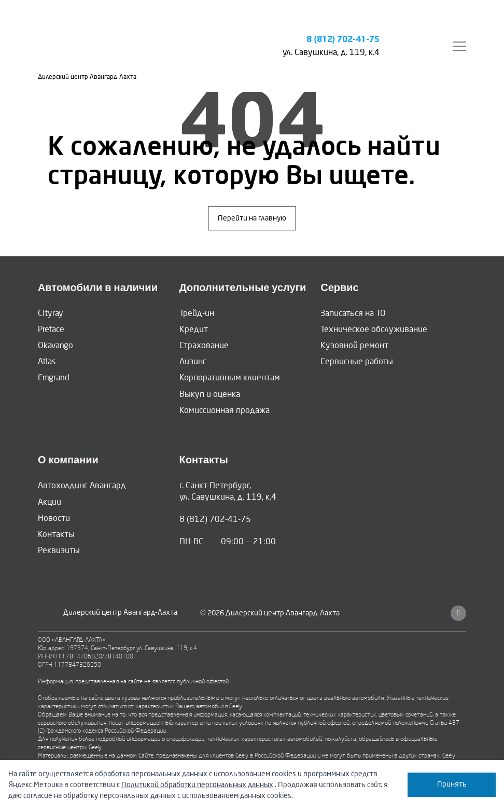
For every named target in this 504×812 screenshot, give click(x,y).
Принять (452, 784)
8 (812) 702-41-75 (343, 40)
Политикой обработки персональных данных (197, 785)
